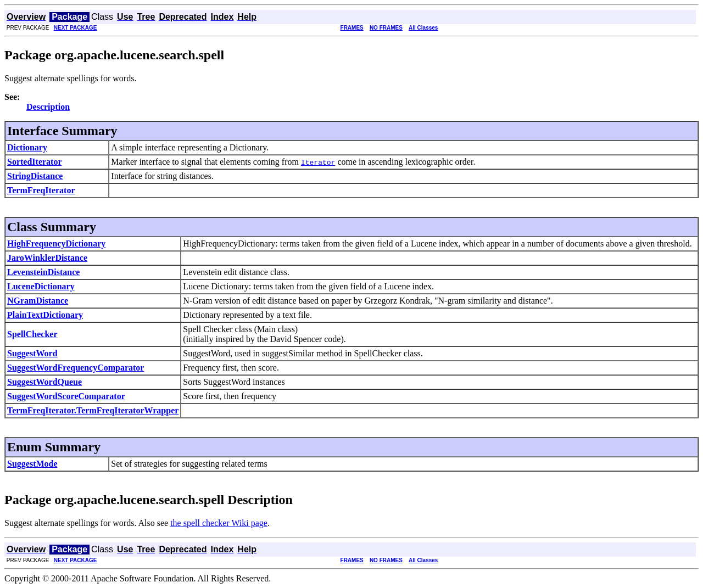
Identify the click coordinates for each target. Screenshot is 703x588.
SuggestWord (32, 353)
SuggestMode (32, 464)
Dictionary (27, 147)
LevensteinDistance (43, 272)
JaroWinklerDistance (47, 258)
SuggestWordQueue (44, 382)
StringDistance (35, 176)
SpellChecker (32, 334)
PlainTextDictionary (45, 315)
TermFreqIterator (41, 190)
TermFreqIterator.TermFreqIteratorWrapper (93, 410)
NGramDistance (38, 301)
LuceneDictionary (41, 286)
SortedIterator (35, 162)
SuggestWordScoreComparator (66, 396)
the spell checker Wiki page (219, 523)
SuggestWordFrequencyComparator (76, 368)
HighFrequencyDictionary (56, 243)
